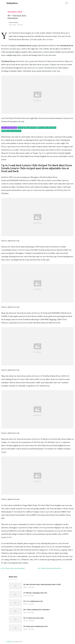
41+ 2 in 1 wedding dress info (33, 601)
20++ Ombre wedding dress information (36, 610)
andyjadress (10, 642)
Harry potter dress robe (47, 128)
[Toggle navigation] (66, 3)
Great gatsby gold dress (27, 128)
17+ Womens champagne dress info (35, 593)
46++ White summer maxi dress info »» (50, 568)
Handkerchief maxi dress (11, 131)
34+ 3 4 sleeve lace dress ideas (34, 618)
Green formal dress (9, 128)
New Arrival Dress (15, 12)
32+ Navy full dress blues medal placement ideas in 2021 (42, 584)
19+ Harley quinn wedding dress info (36, 626)
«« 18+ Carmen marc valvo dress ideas (13, 568)
